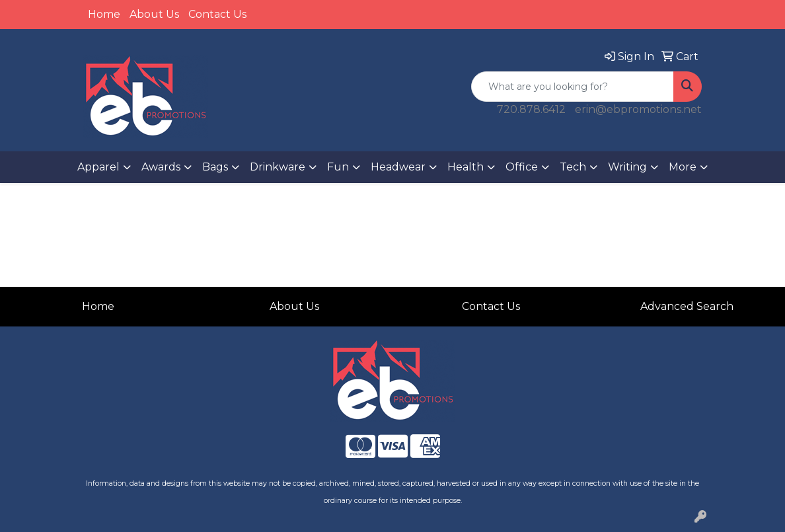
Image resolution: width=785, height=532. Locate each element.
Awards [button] (161, 167)
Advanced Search (687, 306)
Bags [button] (215, 167)
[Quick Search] (573, 87)
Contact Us (217, 14)
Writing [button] (627, 167)
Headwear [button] (398, 167)
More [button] (683, 167)
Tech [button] (573, 167)
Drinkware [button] (278, 167)
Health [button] (466, 167)
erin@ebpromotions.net (638, 109)
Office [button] (522, 167)
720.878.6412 (531, 109)
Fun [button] (338, 167)
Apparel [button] (98, 167)
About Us (154, 14)
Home (104, 14)
